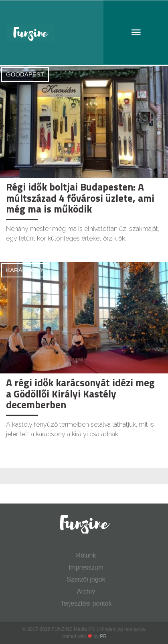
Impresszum (86, 567)
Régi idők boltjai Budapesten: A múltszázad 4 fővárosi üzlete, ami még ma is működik (80, 198)
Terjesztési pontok (86, 603)
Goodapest (25, 74)
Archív (86, 591)
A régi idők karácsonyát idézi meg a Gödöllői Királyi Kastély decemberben (80, 394)
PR (103, 636)
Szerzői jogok (86, 579)
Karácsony (25, 270)
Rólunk (86, 555)
